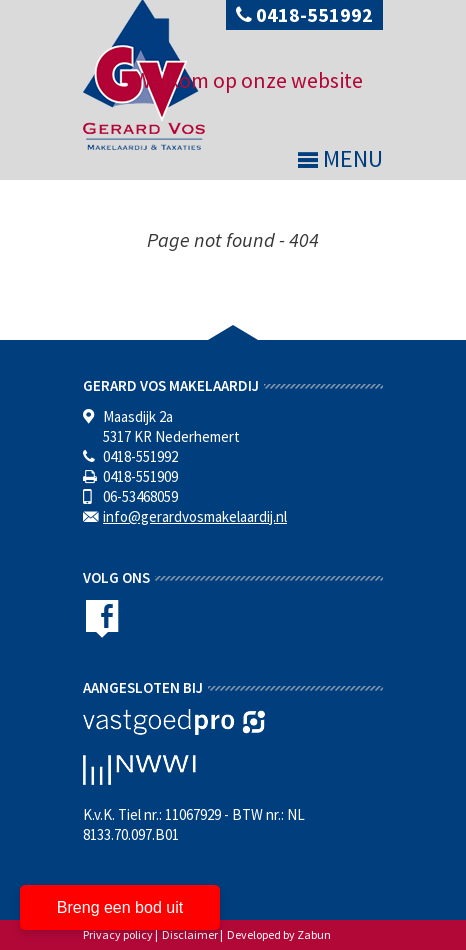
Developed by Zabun (279, 934)
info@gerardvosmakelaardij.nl (195, 516)
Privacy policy (118, 934)
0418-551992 (304, 14)
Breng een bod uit (120, 907)
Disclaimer (190, 934)
